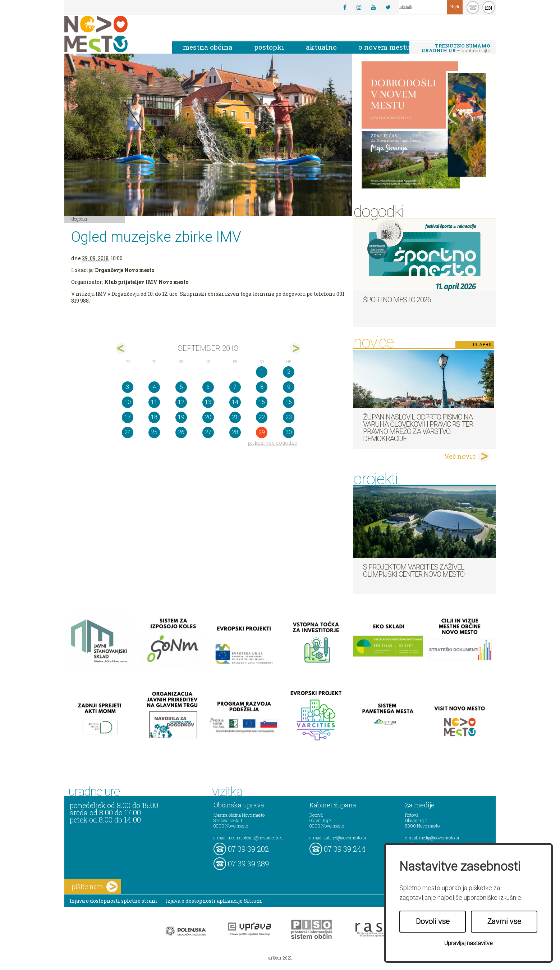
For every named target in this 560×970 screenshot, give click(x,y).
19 (181, 417)
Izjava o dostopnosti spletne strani (114, 901)
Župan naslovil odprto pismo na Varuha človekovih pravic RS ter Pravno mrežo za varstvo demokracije (418, 428)
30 (289, 432)
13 (208, 402)
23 (289, 417)
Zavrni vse (504, 921)
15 (262, 402)
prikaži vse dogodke (273, 443)
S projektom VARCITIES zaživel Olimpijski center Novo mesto (414, 571)
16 (289, 402)
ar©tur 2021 (280, 958)
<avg (121, 348)
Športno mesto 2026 (397, 300)
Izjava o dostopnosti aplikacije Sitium (214, 901)
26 (181, 432)
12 (181, 402)
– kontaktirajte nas (456, 49)
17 (128, 417)
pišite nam (95, 887)
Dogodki (79, 219)
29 (262, 432)
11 (154, 402)
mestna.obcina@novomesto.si (256, 838)
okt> (295, 348)
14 (235, 402)
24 (128, 432)
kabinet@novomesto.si (345, 838)
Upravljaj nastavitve (469, 943)
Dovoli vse (433, 921)
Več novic (460, 456)
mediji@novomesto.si (439, 838)
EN (489, 8)
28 (235, 432)
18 (154, 417)
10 (128, 402)
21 (235, 417)
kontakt (473, 7)
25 (154, 432)
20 (208, 417)
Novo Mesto (113, 34)
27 (208, 432)
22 (262, 417)
